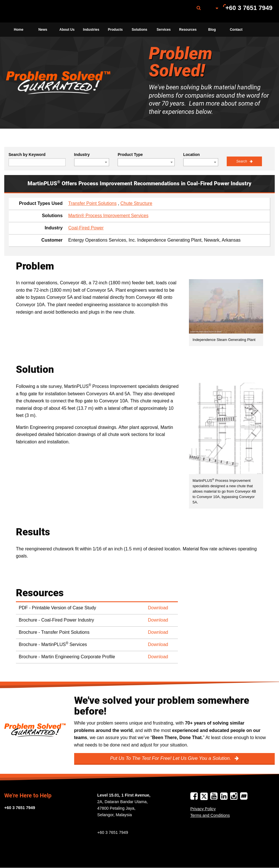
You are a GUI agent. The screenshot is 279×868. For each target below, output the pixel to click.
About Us (67, 30)
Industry (82, 155)
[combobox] (92, 162)
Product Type (130, 155)
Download (158, 608)
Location (191, 155)
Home (19, 30)
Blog (212, 30)
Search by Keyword (27, 155)
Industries (91, 30)
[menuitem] (35, 11)
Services (164, 30)
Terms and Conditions (210, 815)
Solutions (140, 30)
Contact (236, 30)
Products (115, 30)
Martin (35, 11)
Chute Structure (136, 203)
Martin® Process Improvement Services (108, 216)
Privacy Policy (203, 809)
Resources (188, 30)
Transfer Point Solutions (92, 203)
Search (242, 161)
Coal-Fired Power (86, 228)
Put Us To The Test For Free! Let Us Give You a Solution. (171, 758)
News (43, 30)
